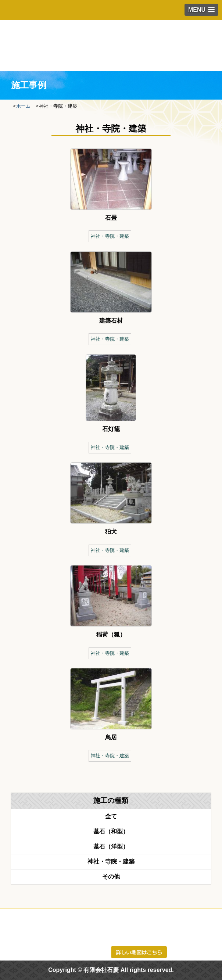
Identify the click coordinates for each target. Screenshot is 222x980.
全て (111, 816)
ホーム (23, 106)
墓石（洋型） (111, 846)
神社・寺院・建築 (110, 236)
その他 (111, 877)
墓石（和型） (111, 831)
